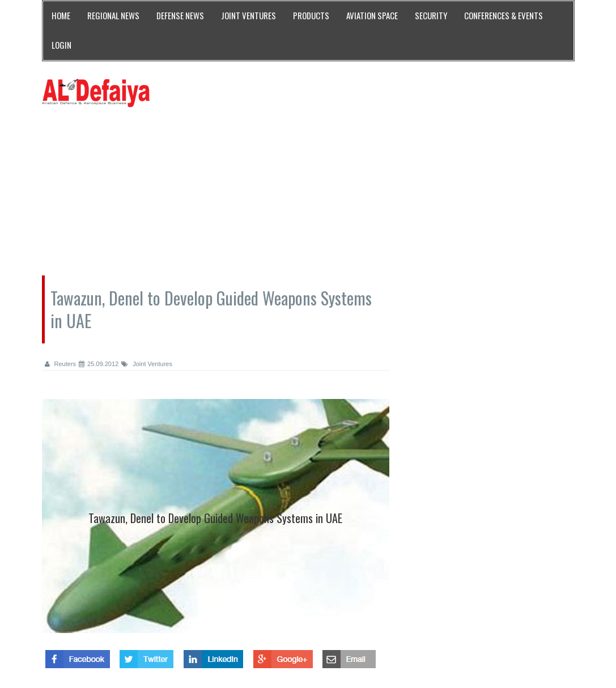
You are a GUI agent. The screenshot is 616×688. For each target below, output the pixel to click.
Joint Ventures (147, 364)
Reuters (61, 364)
